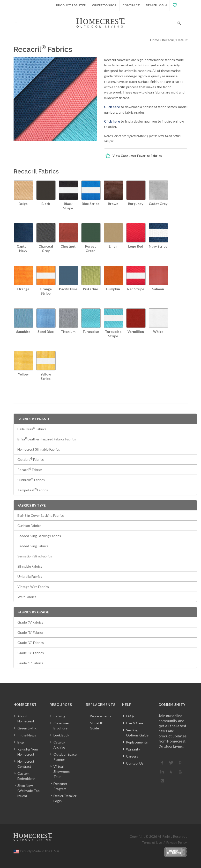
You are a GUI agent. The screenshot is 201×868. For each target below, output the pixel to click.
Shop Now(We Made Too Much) (29, 791)
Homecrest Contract (26, 764)
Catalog (59, 716)
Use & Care (135, 723)
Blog (21, 742)
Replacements (101, 716)
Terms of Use (152, 842)
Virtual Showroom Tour (62, 771)
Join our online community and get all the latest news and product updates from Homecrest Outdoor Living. (172, 731)
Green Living (27, 728)
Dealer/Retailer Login (65, 798)
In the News (27, 735)
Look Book (61, 735)
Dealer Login (156, 5)
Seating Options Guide (137, 733)
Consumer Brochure (61, 726)
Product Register (71, 5)
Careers (132, 756)
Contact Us (135, 763)
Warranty (133, 749)
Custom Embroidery (26, 776)
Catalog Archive (59, 745)
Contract (131, 5)
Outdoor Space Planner (65, 757)
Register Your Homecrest (28, 752)
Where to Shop (104, 5)
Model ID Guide (97, 726)
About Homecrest (26, 719)
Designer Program (60, 786)
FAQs (130, 716)
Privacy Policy (176, 842)
